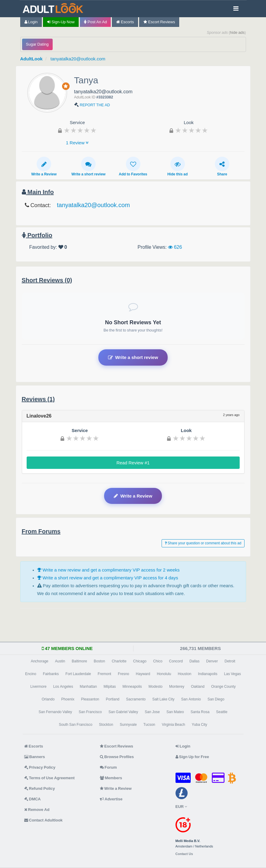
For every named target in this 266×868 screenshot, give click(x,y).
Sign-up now (61, 22)
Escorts (125, 22)
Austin (60, 661)
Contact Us (184, 854)
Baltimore (79, 661)
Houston (185, 674)
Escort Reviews (159, 22)
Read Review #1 (133, 463)
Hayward (143, 674)
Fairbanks (51, 674)
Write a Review (44, 166)
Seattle (222, 712)
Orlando (48, 699)
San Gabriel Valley (123, 712)
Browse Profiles (117, 757)
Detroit (230, 661)
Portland (113, 699)
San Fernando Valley (56, 712)
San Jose (152, 712)
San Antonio (191, 699)
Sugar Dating (37, 44)
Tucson (149, 725)
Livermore (38, 687)
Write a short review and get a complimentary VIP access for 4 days (108, 578)
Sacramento (136, 699)
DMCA (33, 799)
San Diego (216, 699)
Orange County (223, 687)
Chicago (140, 661)
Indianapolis (208, 674)
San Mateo (175, 712)
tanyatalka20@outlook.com (78, 59)
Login (31, 22)
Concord (176, 661)
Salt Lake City (163, 699)
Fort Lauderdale (78, 674)
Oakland (198, 687)
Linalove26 (39, 416)
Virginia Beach (174, 725)
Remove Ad (37, 810)
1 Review (77, 143)
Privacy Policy (40, 767)
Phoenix (68, 699)
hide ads (237, 32)
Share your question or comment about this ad (203, 543)
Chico (158, 661)
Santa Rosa (200, 712)
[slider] (80, 130)
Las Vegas (232, 674)
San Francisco (90, 712)
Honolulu (164, 674)
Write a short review (89, 166)
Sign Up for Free (192, 757)
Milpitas (110, 687)
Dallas (194, 661)
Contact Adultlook (43, 820)
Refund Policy (40, 788)
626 (175, 247)
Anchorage (40, 661)
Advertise (111, 799)
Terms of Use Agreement (49, 778)
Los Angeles (63, 687)
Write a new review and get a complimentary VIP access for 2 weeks (108, 570)
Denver (212, 661)
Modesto (156, 687)
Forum (108, 767)
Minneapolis (132, 687)
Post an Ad (95, 22)
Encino (31, 674)
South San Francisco (76, 725)
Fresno (123, 674)
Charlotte (119, 661)
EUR (181, 807)
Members (111, 778)
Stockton (106, 725)
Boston (99, 661)
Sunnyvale (128, 725)
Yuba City (200, 725)
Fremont (105, 674)
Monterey (177, 687)
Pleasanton (90, 699)
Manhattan (88, 687)
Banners (35, 757)
